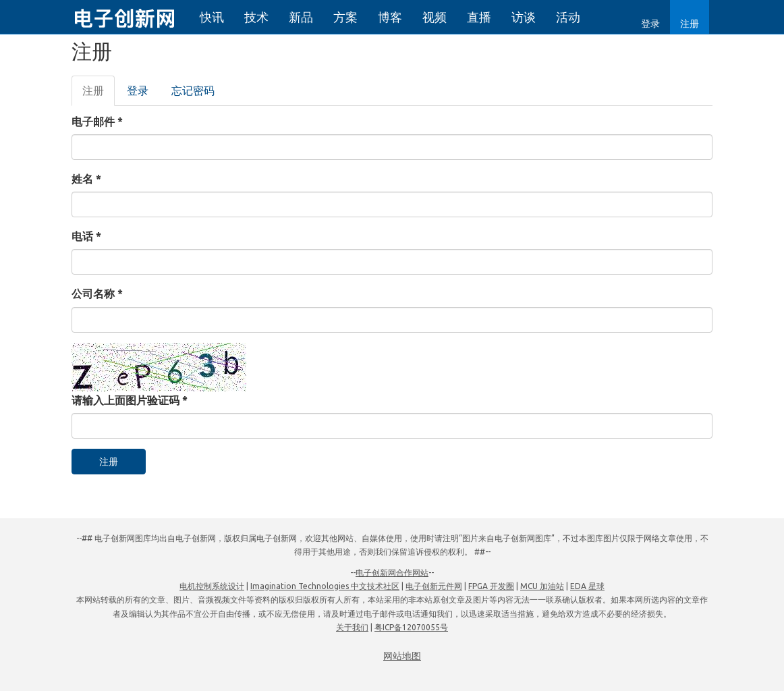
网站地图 (402, 656)
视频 (435, 17)
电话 (86, 236)
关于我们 (352, 627)
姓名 (86, 179)
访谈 (524, 17)
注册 (690, 24)
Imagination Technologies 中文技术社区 (325, 586)
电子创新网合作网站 (392, 573)
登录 (650, 24)
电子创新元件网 (434, 586)
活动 (568, 17)
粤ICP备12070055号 (411, 627)
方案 (345, 17)
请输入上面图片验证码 (130, 400)
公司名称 (97, 294)
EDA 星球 (587, 586)
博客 (390, 17)
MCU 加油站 (542, 586)
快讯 (212, 17)
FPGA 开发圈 (491, 586)
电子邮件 (97, 121)
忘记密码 (193, 90)
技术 (256, 17)
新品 (301, 17)
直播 (479, 17)
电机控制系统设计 (212, 586)
